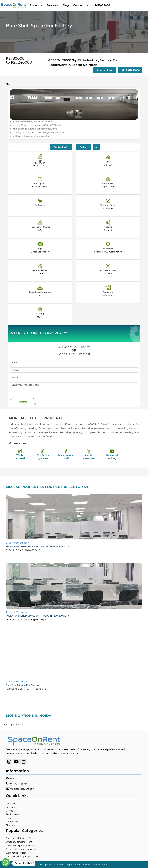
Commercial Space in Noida (21, 838)
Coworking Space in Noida (20, 846)
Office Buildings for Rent (19, 842)
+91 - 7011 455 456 (18, 784)
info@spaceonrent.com (22, 789)
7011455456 (101, 5)
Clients (9, 811)
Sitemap (10, 825)
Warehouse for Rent (17, 853)
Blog (66, 5)
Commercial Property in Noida (22, 856)
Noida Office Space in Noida (21, 849)
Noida (11, 779)
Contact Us (81, 5)
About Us (36, 5)
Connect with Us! (23, 863)
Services (52, 5)
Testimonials (12, 814)
